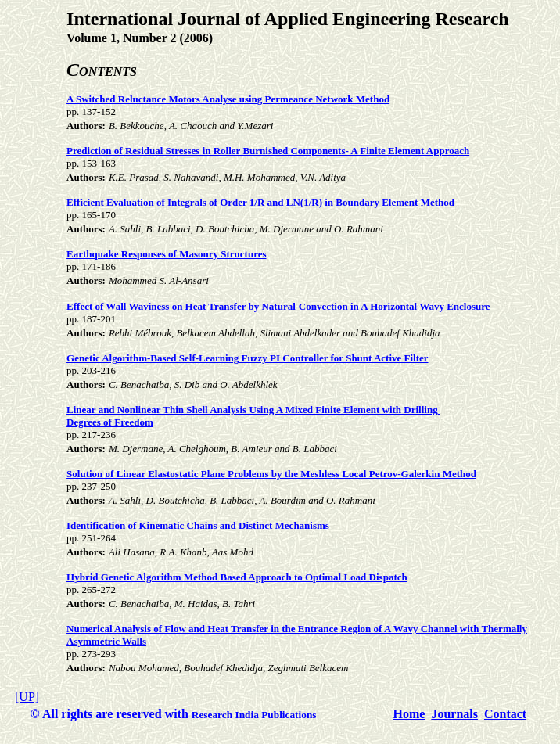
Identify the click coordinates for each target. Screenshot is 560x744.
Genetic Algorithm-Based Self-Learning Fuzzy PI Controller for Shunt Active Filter (248, 358)
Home (409, 714)
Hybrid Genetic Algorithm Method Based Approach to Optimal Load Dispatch (237, 577)
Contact (505, 714)
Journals (454, 714)
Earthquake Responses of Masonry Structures (166, 254)
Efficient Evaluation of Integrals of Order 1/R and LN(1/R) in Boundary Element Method (260, 202)
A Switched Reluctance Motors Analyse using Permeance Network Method (228, 99)
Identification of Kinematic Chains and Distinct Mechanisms (198, 525)
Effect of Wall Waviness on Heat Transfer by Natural (181, 306)
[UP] (27, 697)
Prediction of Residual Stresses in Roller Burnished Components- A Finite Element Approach (268, 151)
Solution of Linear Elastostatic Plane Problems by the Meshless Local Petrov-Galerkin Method (271, 474)
